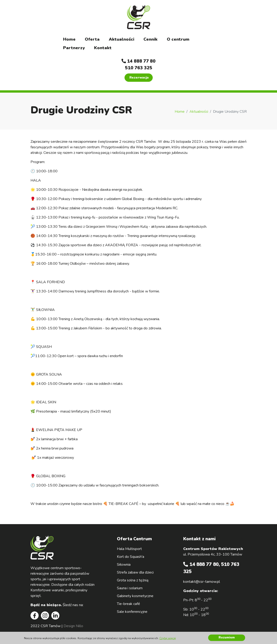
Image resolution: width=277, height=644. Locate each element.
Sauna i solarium (130, 588)
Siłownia (124, 565)
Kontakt (103, 48)
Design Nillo (73, 626)
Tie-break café (128, 604)
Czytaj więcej (168, 638)
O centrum (178, 39)
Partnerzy (74, 48)
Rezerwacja (139, 77)
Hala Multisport (129, 549)
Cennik (151, 39)
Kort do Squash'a (131, 557)
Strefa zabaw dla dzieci (135, 572)
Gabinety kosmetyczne (135, 596)
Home (69, 39)
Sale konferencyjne (132, 612)
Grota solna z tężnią (133, 580)
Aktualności (122, 39)
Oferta (92, 39)
